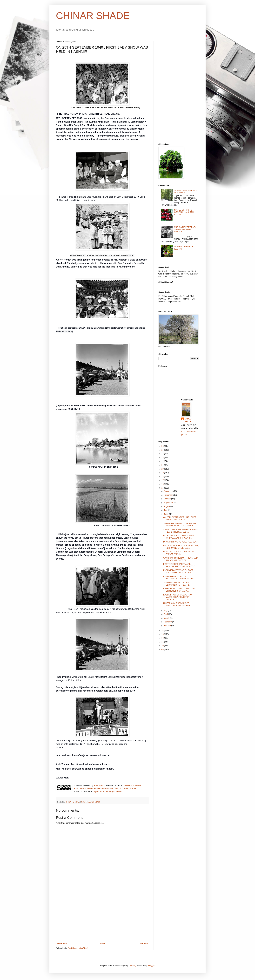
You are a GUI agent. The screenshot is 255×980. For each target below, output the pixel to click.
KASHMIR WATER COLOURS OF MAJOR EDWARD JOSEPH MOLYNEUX (178, 597)
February (168, 622)
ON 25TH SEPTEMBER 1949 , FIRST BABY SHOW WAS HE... (180, 518)
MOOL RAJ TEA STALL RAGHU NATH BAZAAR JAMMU (180, 553)
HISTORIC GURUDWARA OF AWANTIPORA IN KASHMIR (177, 604)
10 (163, 646)
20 (163, 469)
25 (163, 450)
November (169, 495)
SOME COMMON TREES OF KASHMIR (185, 192)
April (166, 614)
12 (163, 638)
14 (163, 630)
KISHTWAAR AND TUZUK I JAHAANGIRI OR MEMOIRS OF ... (180, 578)
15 (163, 488)
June (166, 514)
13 (163, 634)
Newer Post (62, 943)
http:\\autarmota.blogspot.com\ (107, 791)
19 (163, 473)
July (166, 510)
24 (163, 454)
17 (163, 480)
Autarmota (98, 785)
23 (163, 457)
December (169, 491)
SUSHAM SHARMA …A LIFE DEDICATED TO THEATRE (176, 584)
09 (163, 649)
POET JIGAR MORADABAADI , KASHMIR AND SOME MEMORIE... (180, 565)
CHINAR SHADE (93, 16)
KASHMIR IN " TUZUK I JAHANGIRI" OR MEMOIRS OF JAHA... (179, 590)
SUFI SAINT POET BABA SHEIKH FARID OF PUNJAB (185, 230)
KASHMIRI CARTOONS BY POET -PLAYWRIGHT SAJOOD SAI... (179, 571)
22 (163, 461)
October (168, 499)
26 (163, 446)
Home (103, 943)
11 (163, 642)
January (168, 626)
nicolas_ (133, 966)
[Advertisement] (102, 918)
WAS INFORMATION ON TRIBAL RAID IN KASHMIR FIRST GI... (180, 559)
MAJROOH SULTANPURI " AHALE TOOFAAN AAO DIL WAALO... (178, 537)
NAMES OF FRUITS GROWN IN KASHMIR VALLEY (184, 212)
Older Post (143, 943)
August (167, 506)
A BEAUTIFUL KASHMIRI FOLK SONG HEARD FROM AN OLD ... (180, 531)
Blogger (151, 966)
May (166, 610)
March (167, 618)
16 (163, 484)
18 (163, 477)
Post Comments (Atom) (78, 948)
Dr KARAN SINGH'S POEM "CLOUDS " (181, 542)
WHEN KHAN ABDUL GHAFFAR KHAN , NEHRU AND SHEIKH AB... (181, 547)
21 (163, 465)
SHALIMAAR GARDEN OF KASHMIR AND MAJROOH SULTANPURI (180, 525)
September (169, 503)
